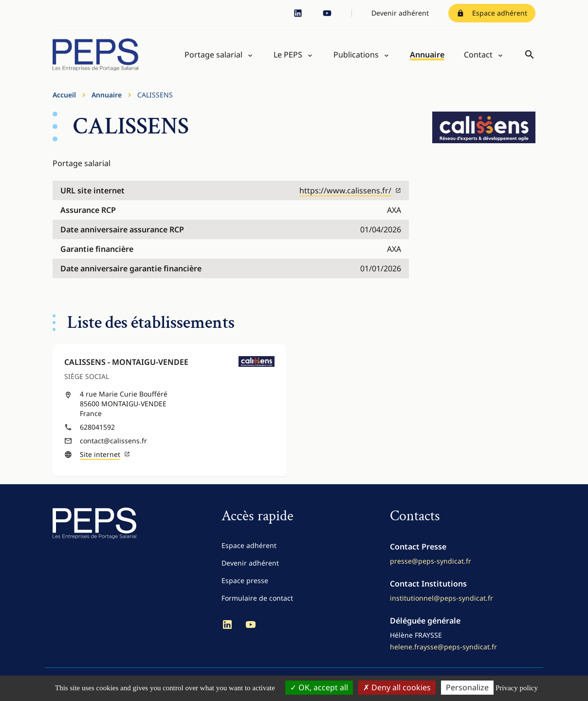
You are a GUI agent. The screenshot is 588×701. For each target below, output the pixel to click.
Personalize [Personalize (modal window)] (467, 687)
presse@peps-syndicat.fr (431, 561)
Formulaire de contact (257, 598)
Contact (478, 55)
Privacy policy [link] (517, 688)
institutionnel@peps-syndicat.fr (441, 598)
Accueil (64, 95)
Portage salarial (213, 55)
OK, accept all (319, 687)
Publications (356, 55)
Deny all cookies (397, 687)
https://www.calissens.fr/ (350, 190)
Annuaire (427, 55)
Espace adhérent (492, 13)
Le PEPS (288, 55)
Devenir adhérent (400, 13)
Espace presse (245, 580)
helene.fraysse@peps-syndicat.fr (443, 647)
